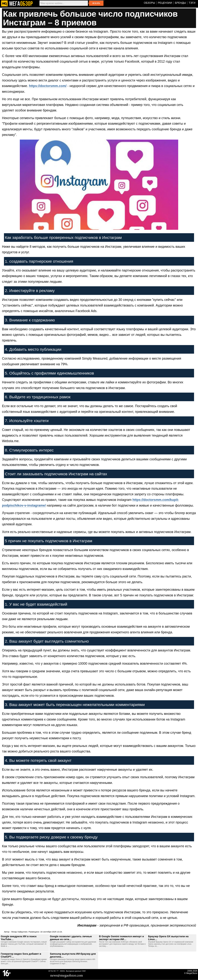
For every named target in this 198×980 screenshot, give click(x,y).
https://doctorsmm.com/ (48, 86)
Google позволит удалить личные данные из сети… (71, 938)
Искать (96, 3)
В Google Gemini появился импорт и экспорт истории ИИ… (121, 938)
